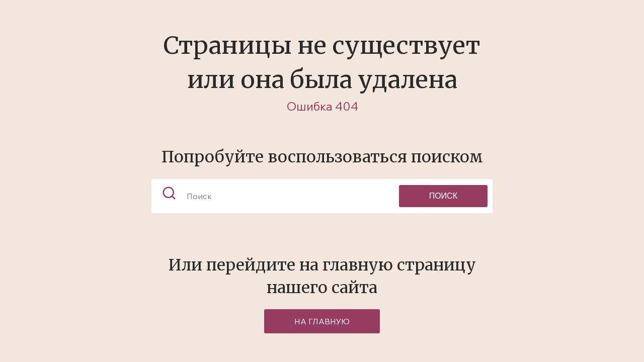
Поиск (443, 196)
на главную (322, 321)
